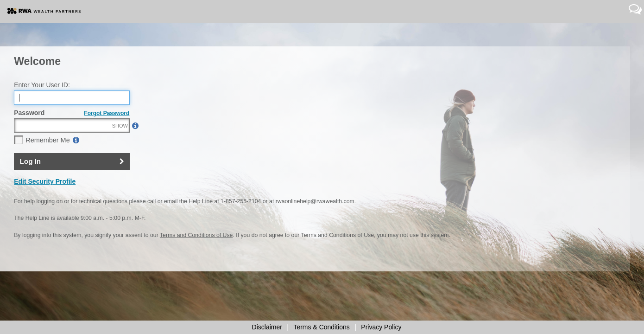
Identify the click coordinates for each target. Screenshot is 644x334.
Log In (31, 181)
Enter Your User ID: (42, 105)
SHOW (120, 146)
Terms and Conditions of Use (196, 256)
